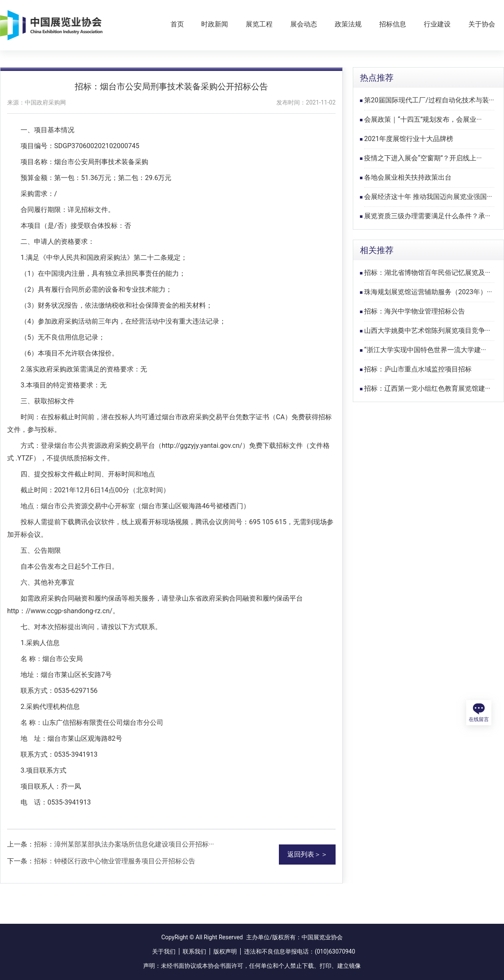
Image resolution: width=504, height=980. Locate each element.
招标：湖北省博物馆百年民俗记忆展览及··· (427, 273)
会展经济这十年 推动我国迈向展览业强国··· (428, 197)
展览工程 (259, 24)
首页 (177, 24)
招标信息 (393, 24)
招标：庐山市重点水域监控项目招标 (418, 369)
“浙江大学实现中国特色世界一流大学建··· (425, 350)
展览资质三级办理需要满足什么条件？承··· (427, 216)
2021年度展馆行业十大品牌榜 (409, 139)
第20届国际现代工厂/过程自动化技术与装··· (429, 100)
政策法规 (348, 24)
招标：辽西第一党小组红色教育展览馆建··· (427, 388)
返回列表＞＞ (307, 854)
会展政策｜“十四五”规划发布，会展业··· (423, 119)
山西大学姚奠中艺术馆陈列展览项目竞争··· (427, 331)
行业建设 (437, 24)
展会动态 (304, 24)
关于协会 (482, 24)
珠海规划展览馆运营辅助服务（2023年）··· (428, 292)
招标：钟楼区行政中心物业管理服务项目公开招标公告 (115, 861)
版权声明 (225, 951)
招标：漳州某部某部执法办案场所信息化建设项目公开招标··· (124, 844)
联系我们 (194, 951)
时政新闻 (215, 24)
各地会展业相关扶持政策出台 (408, 177)
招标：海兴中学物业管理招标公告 (415, 311)
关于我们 (164, 951)
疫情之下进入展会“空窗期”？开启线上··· (423, 158)
